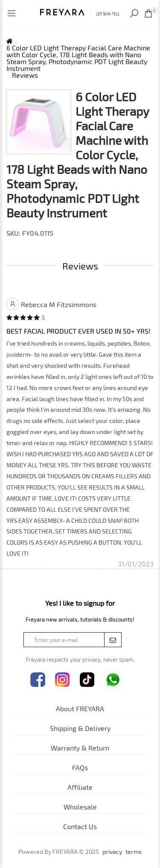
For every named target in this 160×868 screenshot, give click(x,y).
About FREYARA (80, 708)
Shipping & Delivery (80, 728)
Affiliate (80, 787)
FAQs (80, 767)
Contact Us (80, 826)
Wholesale (80, 807)
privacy (112, 852)
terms (134, 852)
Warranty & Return (80, 748)
